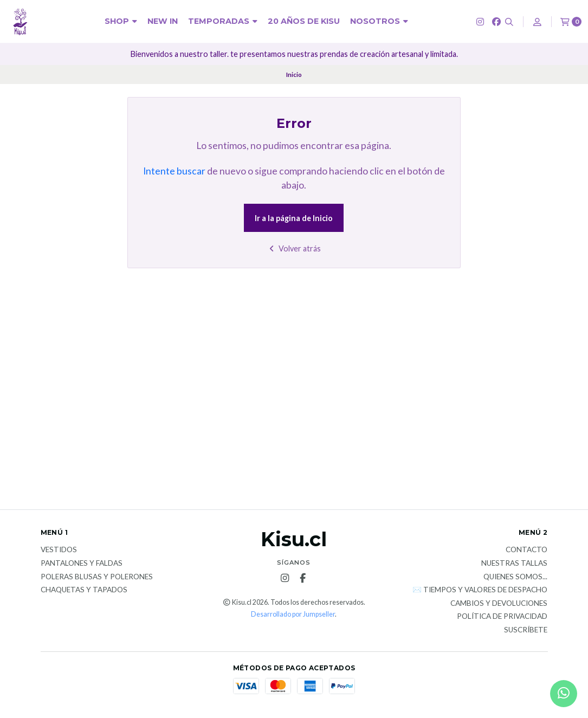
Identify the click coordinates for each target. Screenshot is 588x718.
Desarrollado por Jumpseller (293, 614)
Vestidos (59, 550)
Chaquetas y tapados (84, 590)
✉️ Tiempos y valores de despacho (480, 590)
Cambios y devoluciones (499, 604)
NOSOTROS (379, 21)
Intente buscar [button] (174, 171)
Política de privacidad (502, 617)
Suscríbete (526, 630)
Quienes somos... (515, 577)
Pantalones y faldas (82, 564)
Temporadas (223, 21)
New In (163, 21)
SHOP (121, 21)
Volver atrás (294, 248)
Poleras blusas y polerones (97, 577)
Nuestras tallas (514, 564)
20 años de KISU (304, 21)
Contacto (526, 550)
